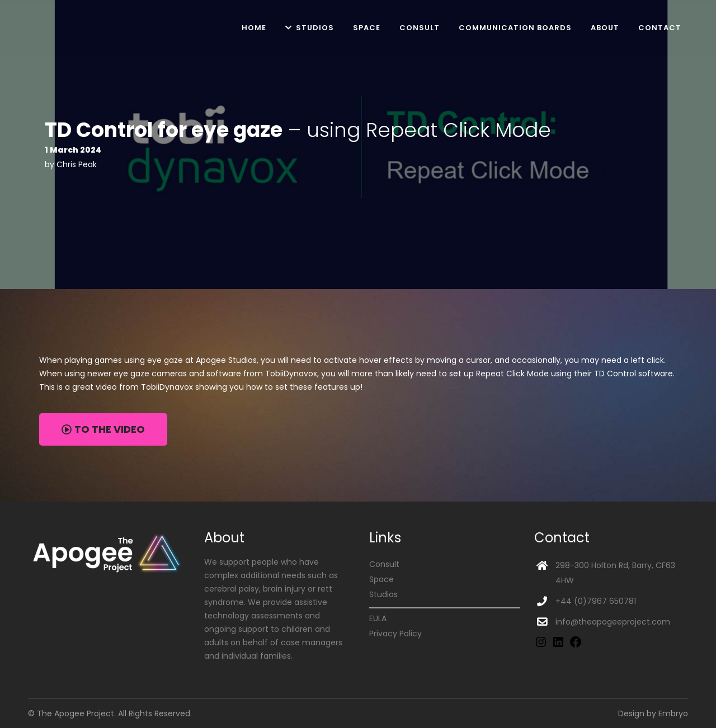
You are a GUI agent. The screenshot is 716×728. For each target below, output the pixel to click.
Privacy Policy (395, 634)
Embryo (673, 713)
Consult (384, 564)
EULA (378, 618)
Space (381, 579)
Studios (383, 594)
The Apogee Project (76, 713)
